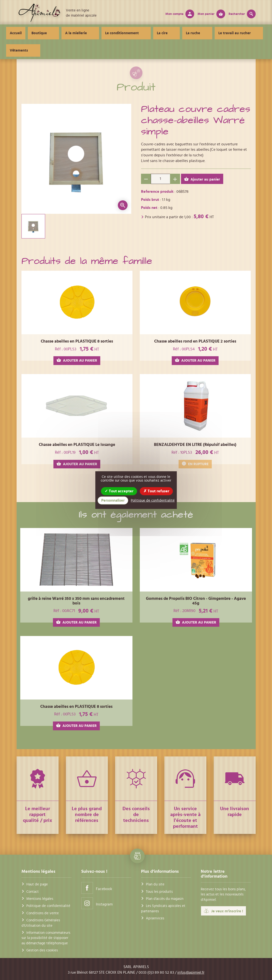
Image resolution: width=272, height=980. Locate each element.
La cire (150, 33)
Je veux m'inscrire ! (223, 911)
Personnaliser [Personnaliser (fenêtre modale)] (113, 500)
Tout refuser (156, 491)
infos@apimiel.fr (191, 972)
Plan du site (155, 884)
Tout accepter (119, 491)
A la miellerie (80, 33)
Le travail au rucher (205, 33)
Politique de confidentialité (48, 906)
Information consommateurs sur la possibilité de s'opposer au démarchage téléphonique (46, 938)
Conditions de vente (43, 913)
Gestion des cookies (42, 950)
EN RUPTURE (195, 464)
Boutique (52, 33)
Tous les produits (159, 892)
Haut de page (37, 884)
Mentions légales (40, 899)
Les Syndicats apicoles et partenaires (163, 908)
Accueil (29, 33)
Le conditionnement (118, 33)
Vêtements (240, 33)
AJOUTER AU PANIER (77, 360)
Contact (33, 892)
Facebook (97, 888)
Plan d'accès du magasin (165, 899)
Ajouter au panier (202, 179)
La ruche (172, 33)
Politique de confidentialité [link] (153, 501)
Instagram (97, 903)
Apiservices (155, 918)
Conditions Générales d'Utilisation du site (41, 923)
